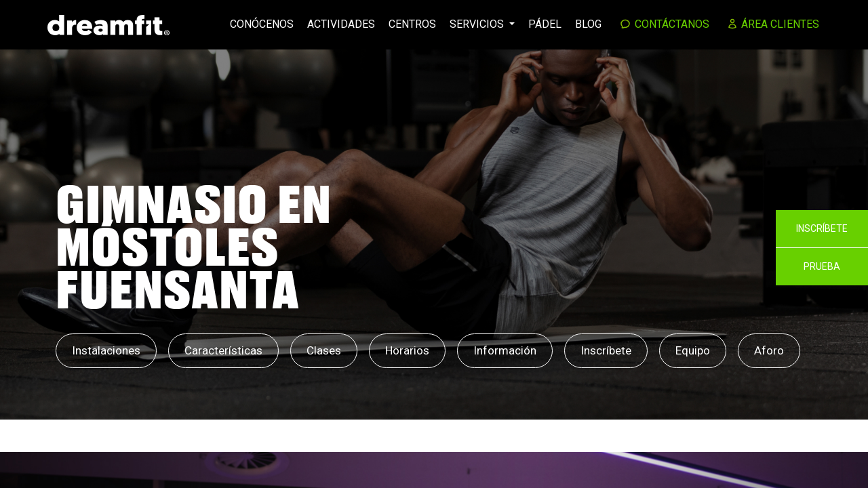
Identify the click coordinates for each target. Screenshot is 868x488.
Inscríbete (606, 350)
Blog (588, 24)
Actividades (341, 24)
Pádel (545, 24)
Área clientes (774, 24)
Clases (324, 350)
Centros (412, 24)
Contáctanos (665, 24)
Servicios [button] (478, 24)
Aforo (769, 350)
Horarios (407, 350)
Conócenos (262, 24)
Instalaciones (106, 350)
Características (223, 350)
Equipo (693, 350)
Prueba (822, 266)
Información (505, 350)
